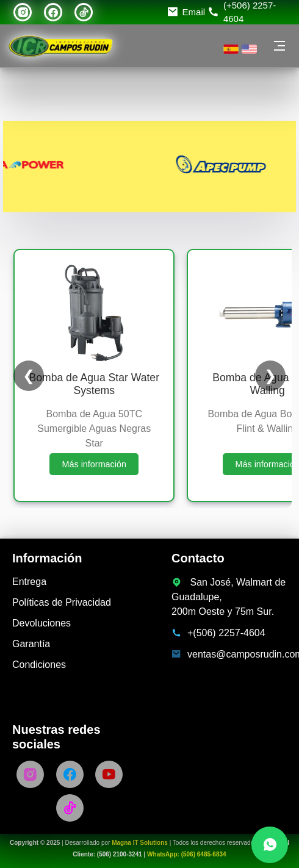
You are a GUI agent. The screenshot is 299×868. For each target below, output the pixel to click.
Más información (94, 464)
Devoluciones (41, 623)
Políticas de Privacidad (62, 602)
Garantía (31, 644)
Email (194, 12)
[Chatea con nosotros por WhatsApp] (270, 845)
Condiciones (39, 665)
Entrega (29, 582)
